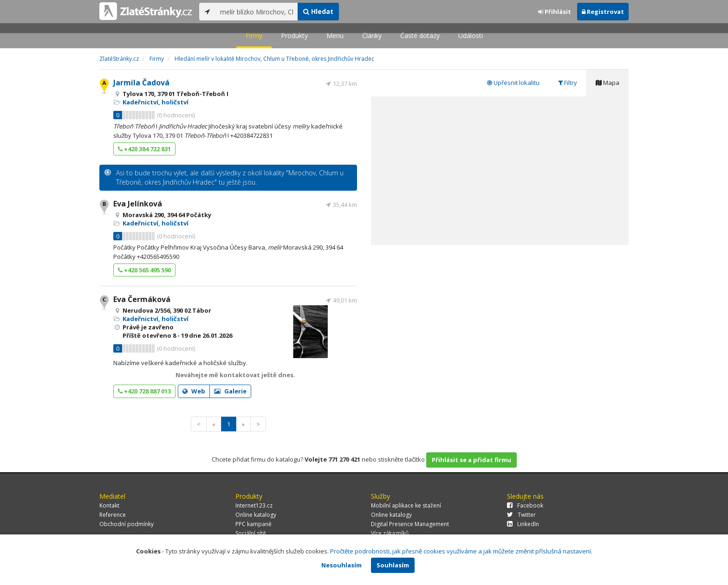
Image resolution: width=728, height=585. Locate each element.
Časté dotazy (420, 35)
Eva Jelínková (138, 204)
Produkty (294, 35)
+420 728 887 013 (144, 391)
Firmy (254, 35)
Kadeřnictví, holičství (156, 102)
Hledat (318, 11)
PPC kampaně (253, 524)
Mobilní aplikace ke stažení (406, 505)
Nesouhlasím (341, 565)
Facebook (525, 505)
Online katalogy (256, 515)
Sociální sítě (251, 533)
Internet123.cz (254, 505)
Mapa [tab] (608, 83)
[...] (257, 12)
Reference (113, 515)
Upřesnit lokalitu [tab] (513, 83)
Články (372, 35)
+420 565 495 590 (144, 270)
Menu (335, 35)
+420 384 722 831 (144, 149)
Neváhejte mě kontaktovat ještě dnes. (235, 375)
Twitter (521, 515)
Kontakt (109, 505)
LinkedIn (523, 524)
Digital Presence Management (410, 524)
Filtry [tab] (568, 83)
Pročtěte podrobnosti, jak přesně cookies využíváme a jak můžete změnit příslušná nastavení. (461, 551)
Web (194, 391)
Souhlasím (393, 565)
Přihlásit (555, 12)
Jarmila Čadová (141, 83)
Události (471, 35)
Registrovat (603, 12)
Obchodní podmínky (127, 524)
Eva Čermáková (142, 299)
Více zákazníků (390, 533)
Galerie (230, 391)
